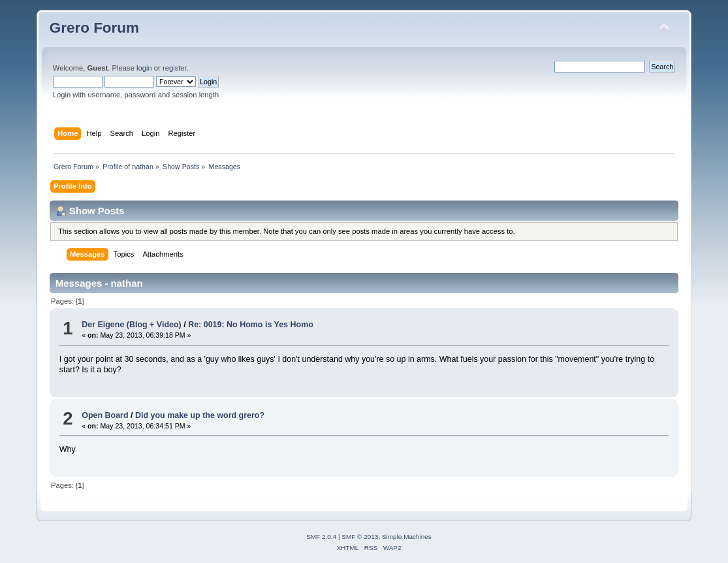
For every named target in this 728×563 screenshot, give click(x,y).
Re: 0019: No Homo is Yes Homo (251, 325)
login (144, 68)
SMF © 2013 (360, 537)
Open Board (105, 415)
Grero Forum (94, 28)
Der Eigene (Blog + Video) (132, 325)
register (175, 68)
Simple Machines (407, 537)
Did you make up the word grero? (200, 415)
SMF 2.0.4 (321, 537)
